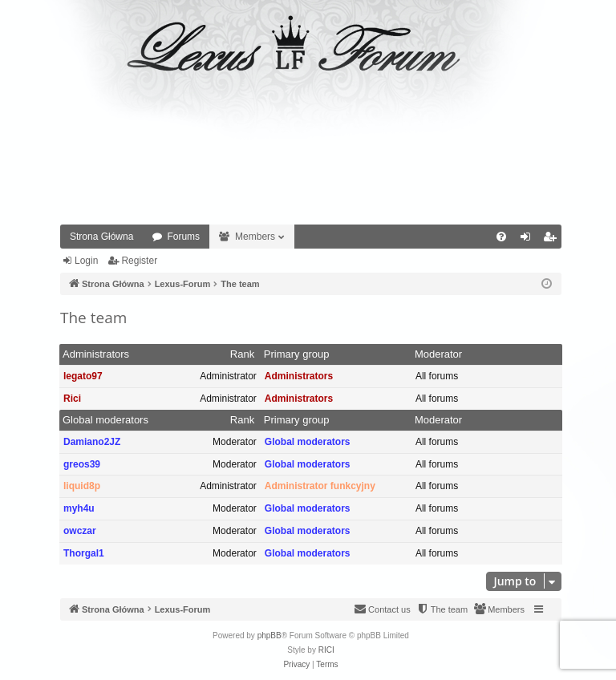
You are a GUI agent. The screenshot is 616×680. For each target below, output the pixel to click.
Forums (183, 237)
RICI (326, 650)
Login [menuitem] (529, 240)
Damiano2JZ (92, 442)
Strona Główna (101, 237)
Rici (72, 399)
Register (139, 261)
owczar (80, 531)
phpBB (269, 635)
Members (255, 237)
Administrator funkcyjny (320, 486)
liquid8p (82, 486)
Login (86, 261)
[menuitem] (501, 237)
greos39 (82, 464)
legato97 (83, 376)
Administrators (96, 354)
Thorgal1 (84, 553)
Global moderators (105, 420)
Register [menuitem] (553, 240)
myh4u (79, 508)
